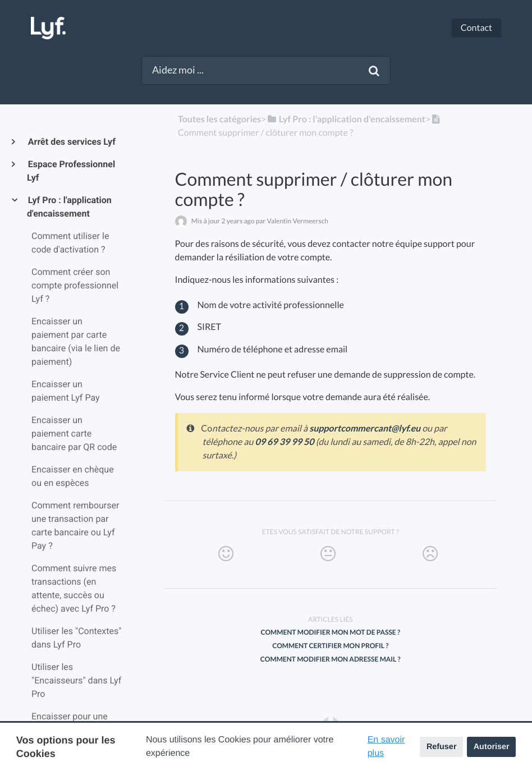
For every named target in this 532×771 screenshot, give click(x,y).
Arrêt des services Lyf (71, 142)
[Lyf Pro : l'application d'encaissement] (346, 119)
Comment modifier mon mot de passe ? (330, 632)
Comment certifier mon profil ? (330, 646)
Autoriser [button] (492, 747)
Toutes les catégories (219, 119)
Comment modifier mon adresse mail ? (331, 659)
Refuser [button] (442, 747)
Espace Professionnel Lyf (71, 171)
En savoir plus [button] (386, 747)
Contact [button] (476, 28)
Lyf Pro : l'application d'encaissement (69, 207)
